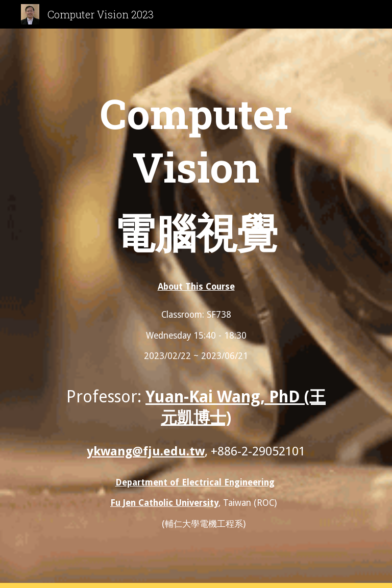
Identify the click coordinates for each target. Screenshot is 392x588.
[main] (196, 176)
